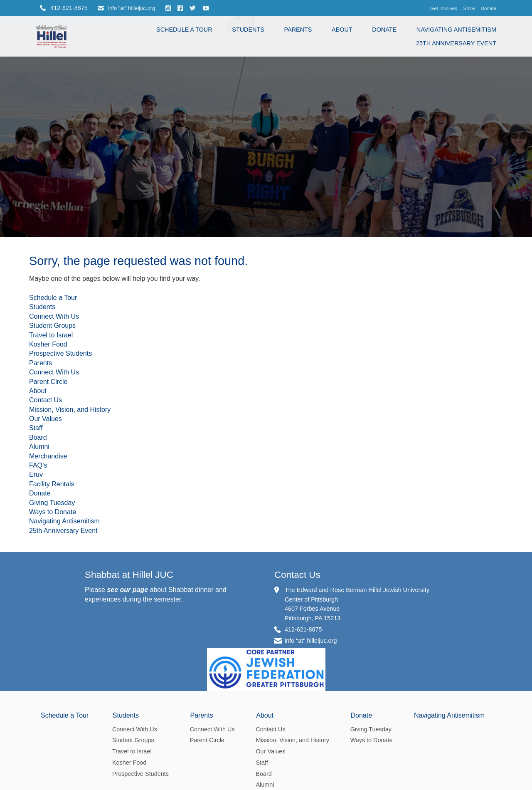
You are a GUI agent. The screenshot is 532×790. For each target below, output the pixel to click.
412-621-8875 (303, 629)
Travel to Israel (51, 335)
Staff (36, 428)
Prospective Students (60, 353)
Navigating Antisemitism (456, 30)
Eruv (36, 474)
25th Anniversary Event (456, 43)
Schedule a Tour (184, 30)
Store (469, 8)
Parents (298, 30)
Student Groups (52, 326)
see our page (127, 590)
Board (38, 437)
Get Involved (444, 8)
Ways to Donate (53, 512)
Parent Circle (48, 382)
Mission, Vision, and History (70, 410)
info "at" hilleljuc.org (126, 8)
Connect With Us (54, 316)
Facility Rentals (52, 484)
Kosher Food (48, 344)
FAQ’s (38, 465)
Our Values (46, 419)
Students (248, 30)
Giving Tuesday (52, 503)
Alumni (39, 447)
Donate (488, 8)
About (342, 30)
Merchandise (48, 456)
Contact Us (46, 400)
